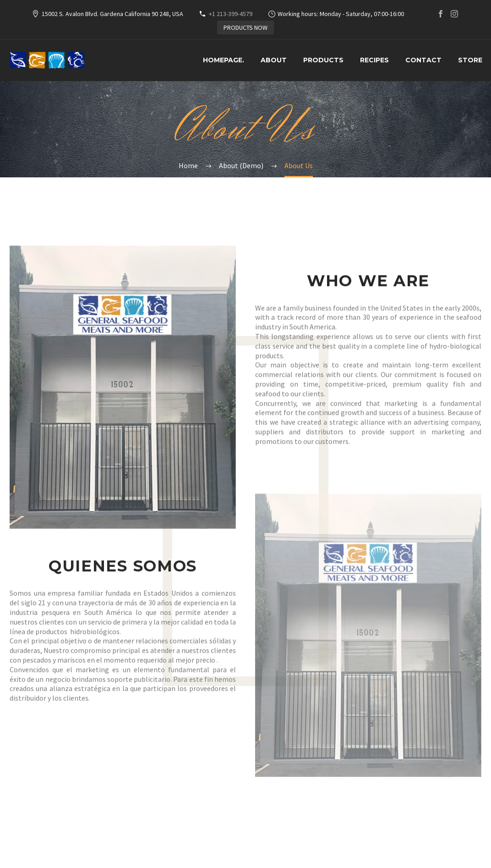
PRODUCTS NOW (245, 27)
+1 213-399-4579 (231, 14)
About (274, 60)
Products (323, 60)
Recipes (374, 60)
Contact (423, 60)
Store (470, 60)
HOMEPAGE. (224, 60)
